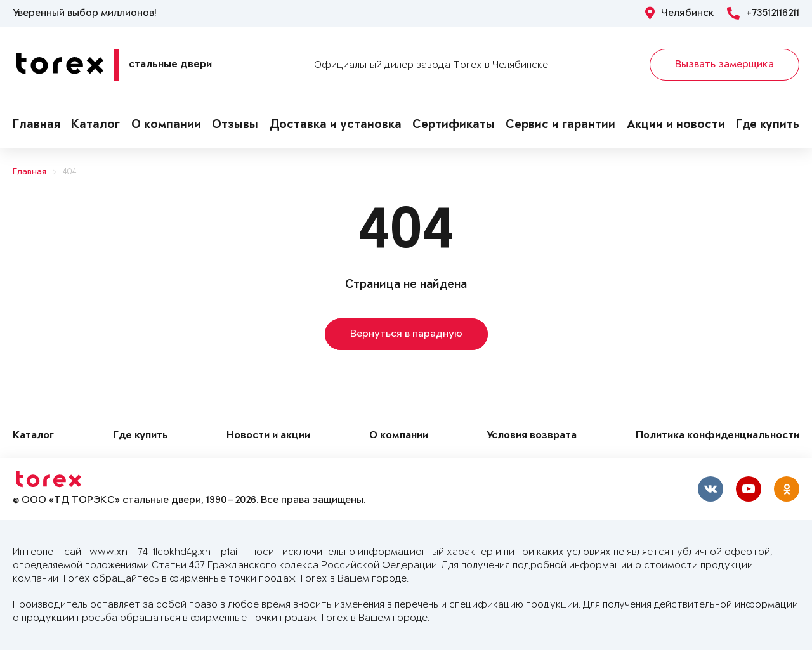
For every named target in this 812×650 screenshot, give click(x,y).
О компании (166, 126)
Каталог (95, 126)
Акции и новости (676, 126)
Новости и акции (268, 436)
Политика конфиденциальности (717, 436)
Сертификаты (454, 126)
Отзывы (235, 126)
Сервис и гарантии (560, 126)
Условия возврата (532, 436)
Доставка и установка (336, 126)
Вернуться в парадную (406, 334)
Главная (36, 126)
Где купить (768, 126)
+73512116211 (763, 13)
